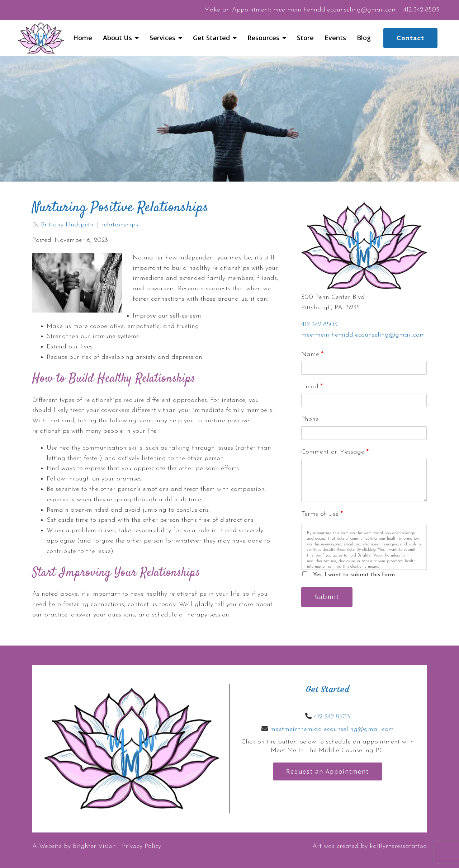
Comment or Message (335, 452)
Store (305, 38)
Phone (310, 419)
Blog (364, 38)
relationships (120, 225)
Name (312, 354)
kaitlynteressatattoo (398, 846)
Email (312, 387)
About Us (117, 38)
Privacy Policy (141, 846)
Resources (263, 38)
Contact (410, 38)
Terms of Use (322, 514)
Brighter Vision (94, 846)
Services (162, 38)
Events (335, 38)
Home (83, 38)
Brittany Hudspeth (67, 225)
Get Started (211, 38)
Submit (327, 597)
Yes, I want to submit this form (354, 575)
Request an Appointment (328, 771)
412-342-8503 (319, 325)
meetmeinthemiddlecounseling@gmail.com (363, 335)
